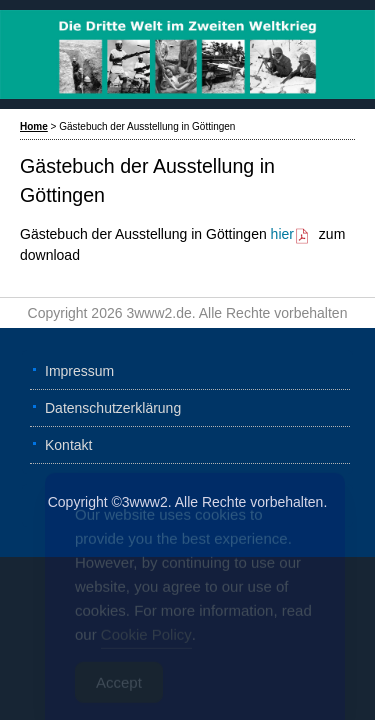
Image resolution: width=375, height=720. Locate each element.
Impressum (79, 371)
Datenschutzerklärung (113, 408)
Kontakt (68, 445)
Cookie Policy (146, 639)
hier (290, 234)
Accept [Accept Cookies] (119, 687)
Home (34, 126)
